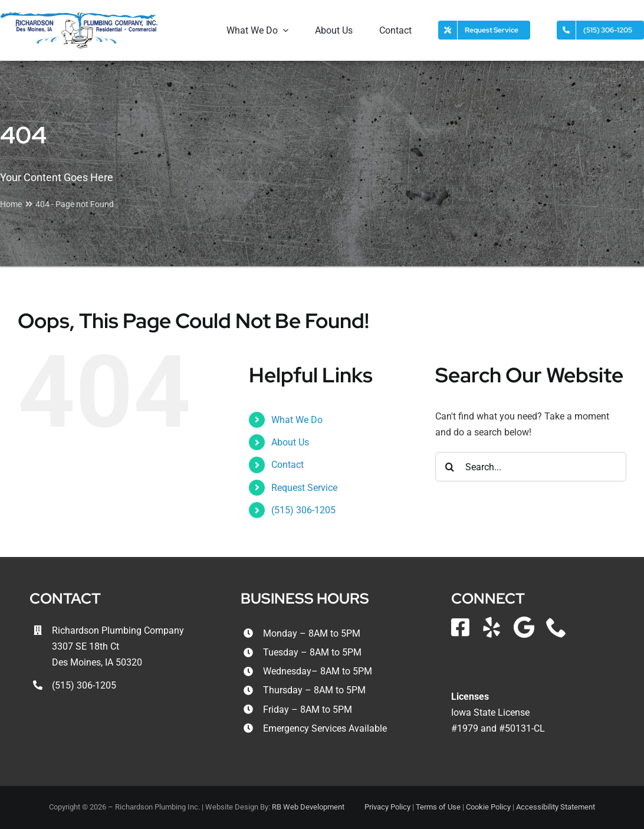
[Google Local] (524, 627)
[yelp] (492, 627)
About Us (290, 442)
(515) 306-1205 (303, 510)
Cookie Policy (488, 807)
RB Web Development (308, 807)
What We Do (297, 420)
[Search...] (531, 467)
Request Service (304, 488)
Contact (287, 465)
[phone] (556, 627)
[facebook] (460, 627)
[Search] (450, 467)
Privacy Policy (387, 807)
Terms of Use (438, 807)
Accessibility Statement (556, 807)
